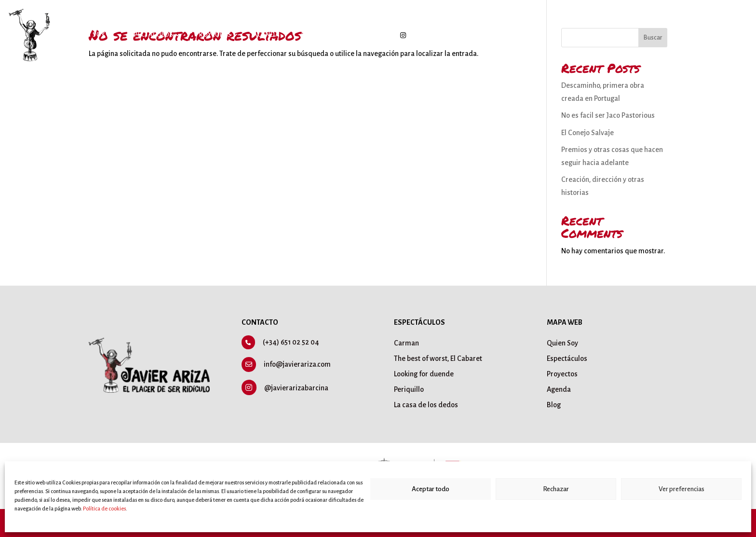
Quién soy (88, 35)
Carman (406, 343)
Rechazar (556, 489)
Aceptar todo (431, 489)
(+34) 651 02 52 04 (291, 342)
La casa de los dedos (426, 405)
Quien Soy (562, 343)
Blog (310, 35)
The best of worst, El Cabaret (438, 358)
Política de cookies (104, 509)
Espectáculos (150, 35)
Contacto (358, 35)
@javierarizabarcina (296, 388)
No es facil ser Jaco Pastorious (608, 115)
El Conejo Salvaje (587, 133)
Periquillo (409, 389)
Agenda (266, 35)
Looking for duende (424, 374)
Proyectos (213, 35)
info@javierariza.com (297, 364)
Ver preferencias (682, 489)
